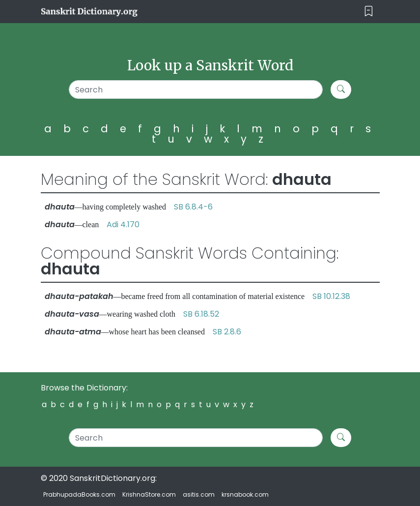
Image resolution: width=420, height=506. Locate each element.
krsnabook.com (245, 494)
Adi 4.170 (123, 224)
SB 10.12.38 (331, 296)
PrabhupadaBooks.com (79, 494)
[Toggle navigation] (369, 12)
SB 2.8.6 (227, 332)
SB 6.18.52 (201, 314)
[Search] (196, 89)
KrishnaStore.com (149, 494)
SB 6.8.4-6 (193, 207)
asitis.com (199, 494)
